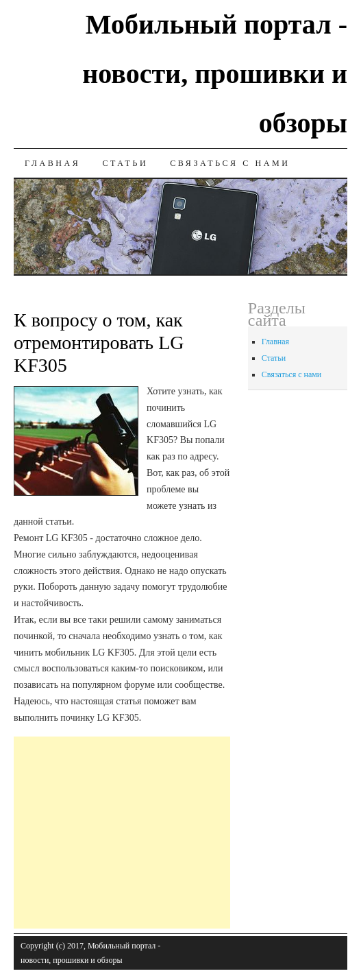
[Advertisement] (187, 833)
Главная (52, 163)
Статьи (125, 163)
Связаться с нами (230, 163)
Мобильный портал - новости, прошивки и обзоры (215, 74)
